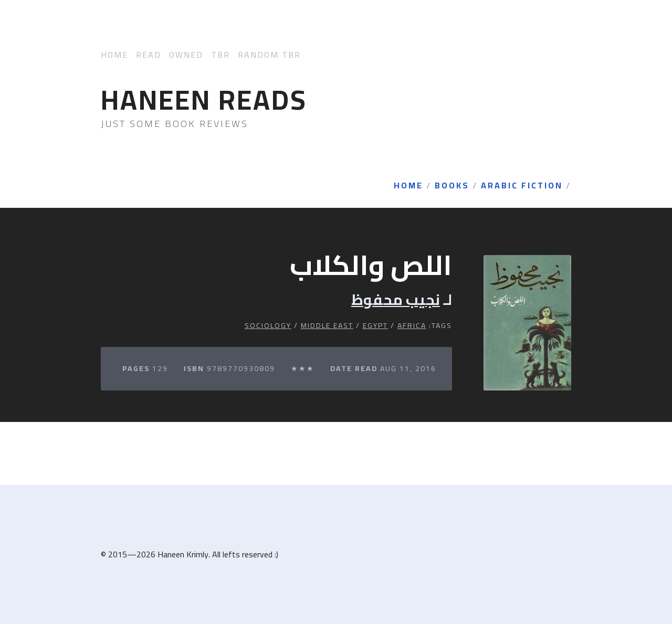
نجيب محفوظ (396, 300)
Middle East (327, 325)
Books (452, 186)
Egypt (375, 325)
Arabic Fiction (522, 186)
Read (149, 55)
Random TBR (269, 55)
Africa (412, 325)
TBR (220, 55)
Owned (186, 55)
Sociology (268, 325)
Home (114, 55)
